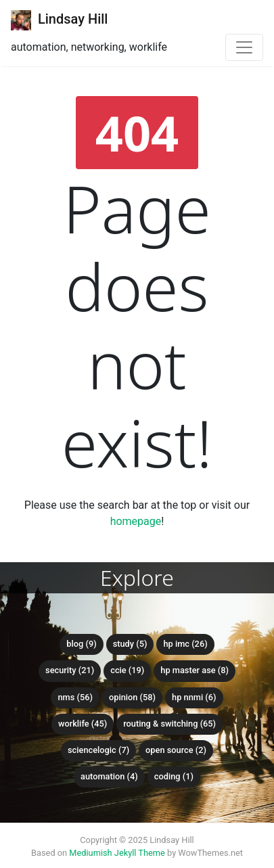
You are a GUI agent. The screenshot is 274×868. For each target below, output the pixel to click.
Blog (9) (81, 644)
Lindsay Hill (59, 20)
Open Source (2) (176, 750)
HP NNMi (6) (194, 697)
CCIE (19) (127, 670)
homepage (136, 521)
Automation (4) (109, 776)
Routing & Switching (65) (169, 724)
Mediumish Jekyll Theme (117, 853)
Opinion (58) (132, 697)
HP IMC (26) (185, 644)
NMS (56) (75, 697)
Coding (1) (174, 776)
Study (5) (130, 644)
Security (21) (70, 670)
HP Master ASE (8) (195, 670)
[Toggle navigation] (244, 47)
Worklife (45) (83, 724)
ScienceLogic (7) (98, 750)
